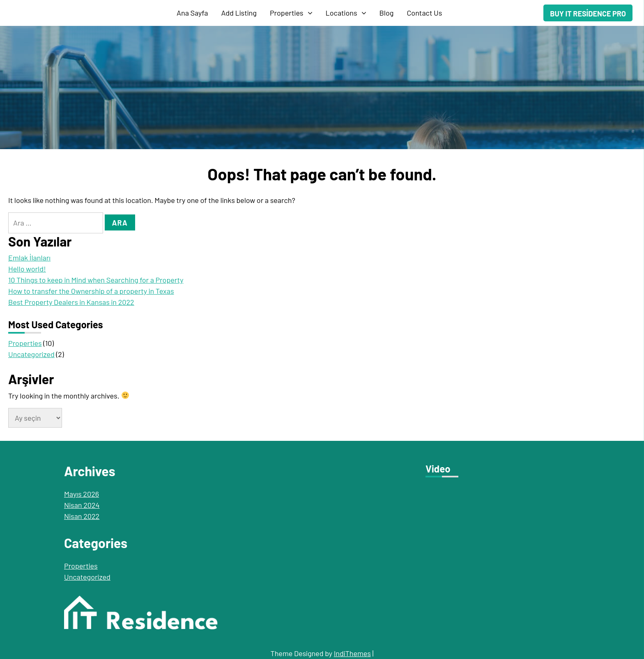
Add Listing (239, 13)
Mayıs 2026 (82, 494)
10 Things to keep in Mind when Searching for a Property (96, 280)
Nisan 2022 (82, 516)
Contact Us (424, 13)
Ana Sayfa (192, 13)
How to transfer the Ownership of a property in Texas (91, 291)
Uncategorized (31, 354)
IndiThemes (352, 653)
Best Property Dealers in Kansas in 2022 (71, 302)
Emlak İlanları (29, 258)
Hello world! (27, 269)
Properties (287, 13)
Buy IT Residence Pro (588, 14)
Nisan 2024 (82, 505)
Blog (387, 13)
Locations (342, 13)
